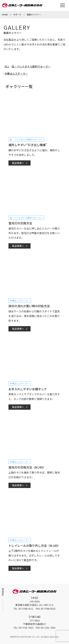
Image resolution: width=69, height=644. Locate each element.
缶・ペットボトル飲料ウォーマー (31, 66)
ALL (7, 66)
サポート (17, 14)
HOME (5, 14)
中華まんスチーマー (16, 74)
